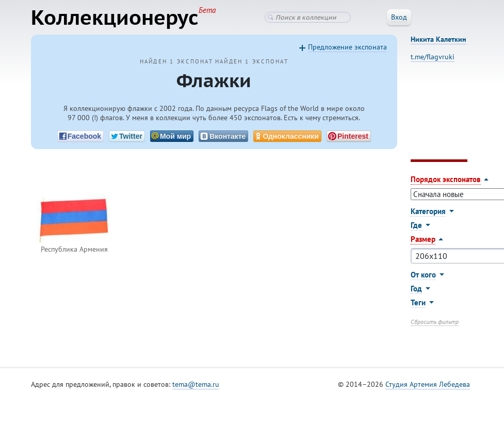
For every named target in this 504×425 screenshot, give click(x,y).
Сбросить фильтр (435, 322)
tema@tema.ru (196, 384)
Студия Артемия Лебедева (428, 384)
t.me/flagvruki (433, 57)
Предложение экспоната (347, 47)
